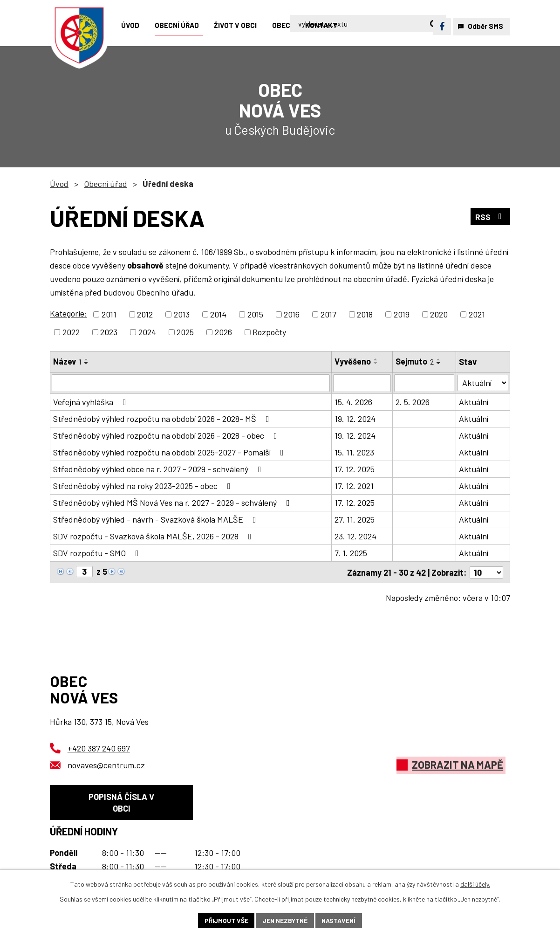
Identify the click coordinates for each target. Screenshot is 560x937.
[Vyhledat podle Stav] (483, 382)
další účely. (475, 884)
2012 (145, 314)
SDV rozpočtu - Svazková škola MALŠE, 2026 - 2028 (154, 536)
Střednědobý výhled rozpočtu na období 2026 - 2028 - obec (167, 435)
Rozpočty (269, 332)
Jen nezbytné (285, 920)
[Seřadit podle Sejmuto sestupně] (439, 363)
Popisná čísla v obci (121, 803)
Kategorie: (68, 313)
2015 (255, 314)
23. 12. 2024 (355, 536)
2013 (182, 314)
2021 (477, 314)
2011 (109, 314)
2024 (147, 332)
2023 (109, 332)
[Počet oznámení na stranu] (486, 572)
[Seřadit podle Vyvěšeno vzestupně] (376, 359)
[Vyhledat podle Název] (191, 383)
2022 (71, 332)
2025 (185, 332)
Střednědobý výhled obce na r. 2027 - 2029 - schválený (159, 469)
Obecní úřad (106, 184)
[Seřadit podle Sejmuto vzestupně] (439, 359)
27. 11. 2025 (355, 519)
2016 (292, 314)
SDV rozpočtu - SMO (98, 553)
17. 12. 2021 (354, 486)
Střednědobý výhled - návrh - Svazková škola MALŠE (157, 519)
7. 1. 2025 (351, 553)
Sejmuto (415, 361)
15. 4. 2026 (353, 402)
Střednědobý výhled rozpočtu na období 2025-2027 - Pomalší (170, 452)
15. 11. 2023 (354, 452)
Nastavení (340, 920)
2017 (328, 314)
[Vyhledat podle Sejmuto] (425, 383)
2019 (402, 314)
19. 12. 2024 (355, 419)
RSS (490, 217)
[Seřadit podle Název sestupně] (87, 363)
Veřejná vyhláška (92, 402)
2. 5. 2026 (413, 402)
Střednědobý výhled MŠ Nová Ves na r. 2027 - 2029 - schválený (173, 503)
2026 (223, 332)
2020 (439, 314)
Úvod (59, 184)
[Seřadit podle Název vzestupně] (87, 359)
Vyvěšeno (353, 361)
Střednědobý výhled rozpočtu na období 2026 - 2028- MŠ (163, 419)
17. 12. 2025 (355, 469)
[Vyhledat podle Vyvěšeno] (362, 383)
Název (67, 361)
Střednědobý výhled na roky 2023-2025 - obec (144, 486)
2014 (218, 314)
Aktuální (474, 402)
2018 (365, 314)
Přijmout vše (225, 920)
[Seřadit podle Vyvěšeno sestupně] (376, 363)
